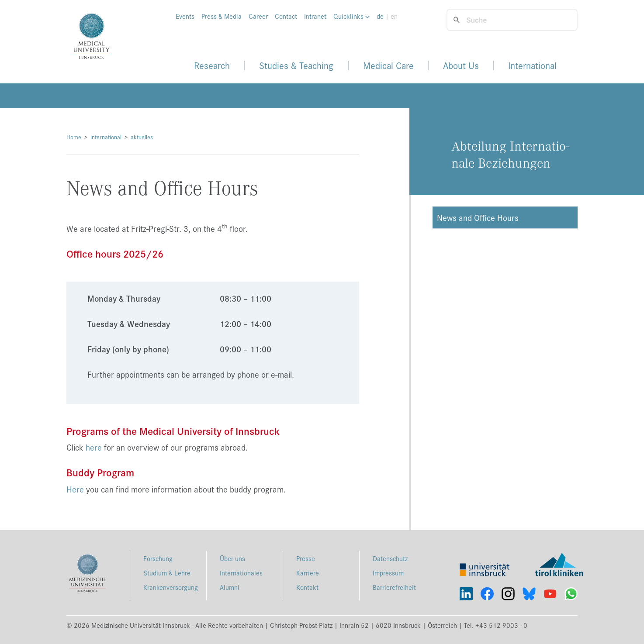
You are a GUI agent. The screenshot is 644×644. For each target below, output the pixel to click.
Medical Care (388, 65)
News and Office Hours (478, 217)
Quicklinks (351, 16)
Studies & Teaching (296, 65)
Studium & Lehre (167, 573)
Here (75, 489)
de (380, 16)
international (106, 137)
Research (212, 65)
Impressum (388, 573)
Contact (286, 16)
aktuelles (142, 137)
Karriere (308, 573)
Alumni (230, 587)
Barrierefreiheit (394, 587)
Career (258, 16)
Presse (306, 558)
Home (74, 137)
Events (185, 16)
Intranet (315, 16)
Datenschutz (390, 558)
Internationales (241, 573)
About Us (461, 65)
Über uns (232, 558)
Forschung (158, 558)
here (94, 447)
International (532, 65)
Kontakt (307, 587)
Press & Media (222, 16)
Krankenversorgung (171, 587)
